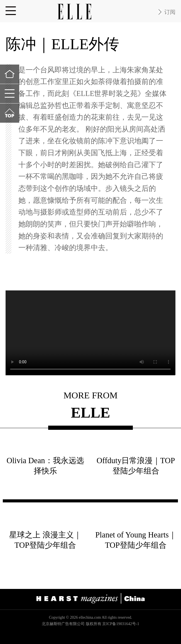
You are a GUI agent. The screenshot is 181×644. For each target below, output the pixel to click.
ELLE (91, 413)
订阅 (170, 12)
